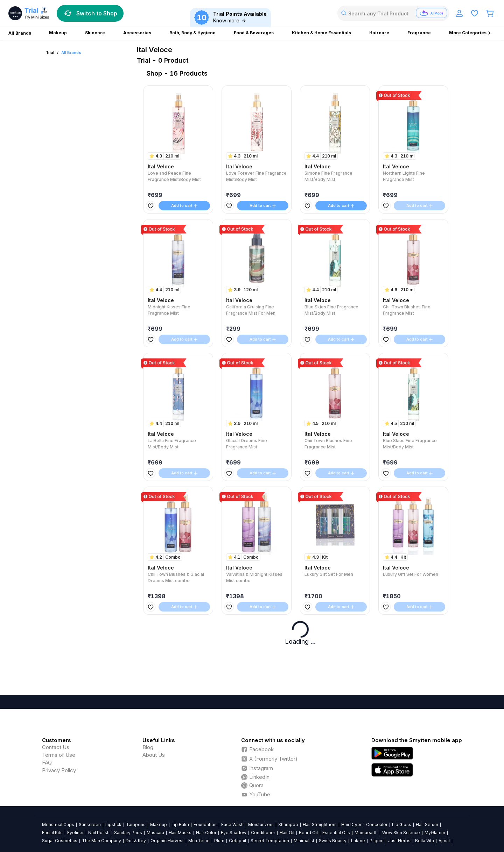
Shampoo (288, 825)
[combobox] (393, 13)
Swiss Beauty (333, 841)
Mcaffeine (199, 841)
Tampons (136, 825)
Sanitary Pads (128, 833)
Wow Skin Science (401, 833)
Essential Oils (336, 833)
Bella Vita (425, 841)
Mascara (155, 833)
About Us (154, 755)
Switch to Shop (90, 13)
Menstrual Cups (58, 825)
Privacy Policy (59, 770)
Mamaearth (366, 833)
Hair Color (206, 833)
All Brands (71, 53)
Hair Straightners (320, 825)
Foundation (205, 825)
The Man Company (101, 841)
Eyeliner (75, 833)
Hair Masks (180, 833)
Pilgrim (377, 841)
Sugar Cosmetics (60, 841)
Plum (219, 841)
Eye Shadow (234, 833)
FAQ (47, 763)
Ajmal (444, 841)
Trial (50, 53)
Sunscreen (90, 825)
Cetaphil (237, 841)
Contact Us (56, 747)
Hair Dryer (351, 825)
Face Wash (232, 825)
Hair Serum (427, 825)
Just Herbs (399, 841)
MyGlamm (435, 833)
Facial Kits (52, 833)
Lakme (358, 841)
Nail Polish (99, 833)
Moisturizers (261, 825)
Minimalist (304, 841)
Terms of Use (59, 755)
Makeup (159, 825)
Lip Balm (180, 825)
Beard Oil (308, 833)
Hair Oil (287, 833)
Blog (148, 747)
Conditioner (263, 833)
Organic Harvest (167, 841)
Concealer (377, 825)
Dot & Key (136, 841)
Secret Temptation (270, 841)
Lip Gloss (402, 825)
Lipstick (113, 825)
